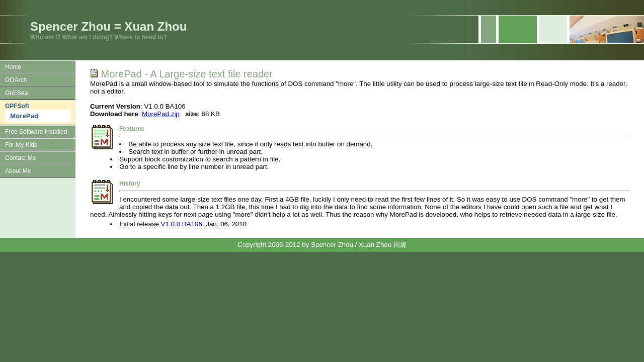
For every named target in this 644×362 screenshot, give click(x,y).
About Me (18, 171)
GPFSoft (17, 106)
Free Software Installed (36, 132)
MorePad (24, 116)
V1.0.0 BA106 (182, 224)
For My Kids (21, 145)
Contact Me (20, 158)
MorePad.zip (161, 114)
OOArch (16, 80)
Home (13, 67)
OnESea (16, 93)
